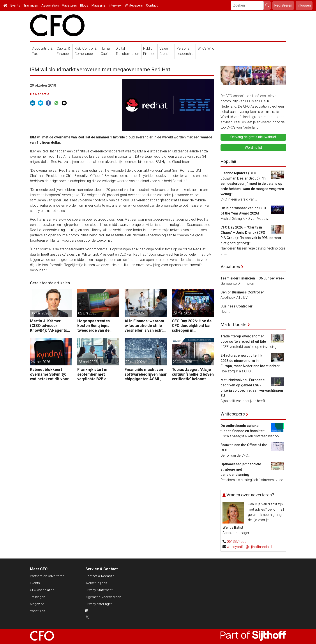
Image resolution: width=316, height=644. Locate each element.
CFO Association (42, 590)
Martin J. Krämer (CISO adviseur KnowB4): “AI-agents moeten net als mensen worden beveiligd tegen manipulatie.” (51, 326)
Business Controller (237, 306)
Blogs (84, 5)
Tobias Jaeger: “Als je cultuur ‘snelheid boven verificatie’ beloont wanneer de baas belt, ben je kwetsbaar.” (193, 374)
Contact (152, 5)
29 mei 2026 (182, 313)
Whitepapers (134, 5)
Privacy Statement (99, 590)
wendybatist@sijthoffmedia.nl (249, 547)
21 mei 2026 (182, 362)
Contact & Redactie (100, 576)
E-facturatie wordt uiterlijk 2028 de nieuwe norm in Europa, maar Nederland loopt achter (250, 361)
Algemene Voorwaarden (103, 597)
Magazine (98, 5)
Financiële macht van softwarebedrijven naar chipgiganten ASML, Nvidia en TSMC (146, 374)
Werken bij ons (96, 583)
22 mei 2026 (135, 362)
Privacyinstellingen (99, 604)
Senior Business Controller (242, 292)
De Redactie (40, 94)
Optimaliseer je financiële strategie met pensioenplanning (241, 469)
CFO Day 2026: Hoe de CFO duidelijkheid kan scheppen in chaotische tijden (192, 326)
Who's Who (206, 48)
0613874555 (237, 542)
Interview (115, 5)
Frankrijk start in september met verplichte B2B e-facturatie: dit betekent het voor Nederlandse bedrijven (98, 374)
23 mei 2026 (88, 362)
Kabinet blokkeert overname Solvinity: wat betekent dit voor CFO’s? (49, 374)
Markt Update (234, 325)
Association (50, 5)
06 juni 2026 (40, 313)
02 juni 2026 (87, 313)
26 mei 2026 (41, 362)
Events (15, 5)
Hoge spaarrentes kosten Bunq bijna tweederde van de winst (94, 326)
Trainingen (31, 5)
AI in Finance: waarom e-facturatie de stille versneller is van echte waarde (145, 326)
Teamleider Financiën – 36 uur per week (252, 278)
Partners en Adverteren (47, 576)
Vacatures (69, 5)
